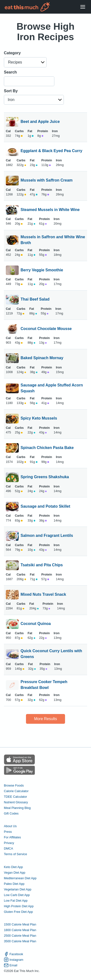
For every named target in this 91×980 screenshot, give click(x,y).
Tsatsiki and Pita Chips (42, 565)
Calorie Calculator (16, 791)
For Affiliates (12, 837)
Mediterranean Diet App (20, 878)
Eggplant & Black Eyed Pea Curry (51, 151)
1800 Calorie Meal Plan (20, 930)
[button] (25, 62)
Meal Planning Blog (17, 808)
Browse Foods (14, 785)
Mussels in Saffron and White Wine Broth (53, 240)
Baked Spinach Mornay (42, 358)
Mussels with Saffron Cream (47, 181)
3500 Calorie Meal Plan (20, 941)
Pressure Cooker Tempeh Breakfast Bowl (44, 685)
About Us (10, 826)
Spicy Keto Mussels (39, 419)
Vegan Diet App (15, 873)
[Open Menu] (83, 7)
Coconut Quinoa (36, 624)
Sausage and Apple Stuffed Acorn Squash (52, 388)
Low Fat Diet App (16, 901)
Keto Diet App (13, 867)
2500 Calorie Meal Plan (20, 936)
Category (12, 53)
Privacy (9, 843)
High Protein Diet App (19, 906)
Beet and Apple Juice (40, 122)
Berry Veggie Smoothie (42, 270)
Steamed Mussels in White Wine (50, 210)
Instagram (14, 960)
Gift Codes (11, 813)
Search (10, 72)
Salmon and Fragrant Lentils (47, 536)
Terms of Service (15, 854)
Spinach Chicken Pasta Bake (47, 448)
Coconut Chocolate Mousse (46, 329)
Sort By (11, 91)
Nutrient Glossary (16, 802)
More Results (45, 719)
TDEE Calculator (15, 797)
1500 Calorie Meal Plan (20, 924)
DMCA (8, 848)
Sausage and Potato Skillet (45, 507)
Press (8, 832)
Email (11, 965)
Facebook (13, 954)
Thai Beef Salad (35, 300)
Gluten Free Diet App (18, 912)
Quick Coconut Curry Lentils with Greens (51, 654)
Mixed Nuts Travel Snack (43, 595)
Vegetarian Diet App (18, 889)
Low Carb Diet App (17, 895)
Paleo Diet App (14, 884)
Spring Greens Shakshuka (45, 477)
